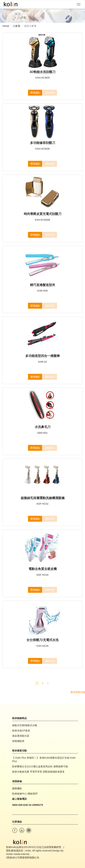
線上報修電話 (19, 799)
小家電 (17, 26)
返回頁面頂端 (78, 692)
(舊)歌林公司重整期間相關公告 (23, 858)
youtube (22, 830)
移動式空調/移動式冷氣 (25, 725)
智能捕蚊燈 (18, 741)
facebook (15, 830)
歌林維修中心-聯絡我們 (25, 794)
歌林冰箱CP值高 (21, 731)
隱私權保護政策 (15, 851)
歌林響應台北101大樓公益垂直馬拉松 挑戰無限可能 (40, 766)
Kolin (11, 4)
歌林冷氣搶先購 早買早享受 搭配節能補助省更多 (38, 772)
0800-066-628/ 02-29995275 (28, 805)
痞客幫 (29, 830)
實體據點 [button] (35, 93)
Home (6, 26)
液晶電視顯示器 (21, 736)
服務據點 (17, 788)
